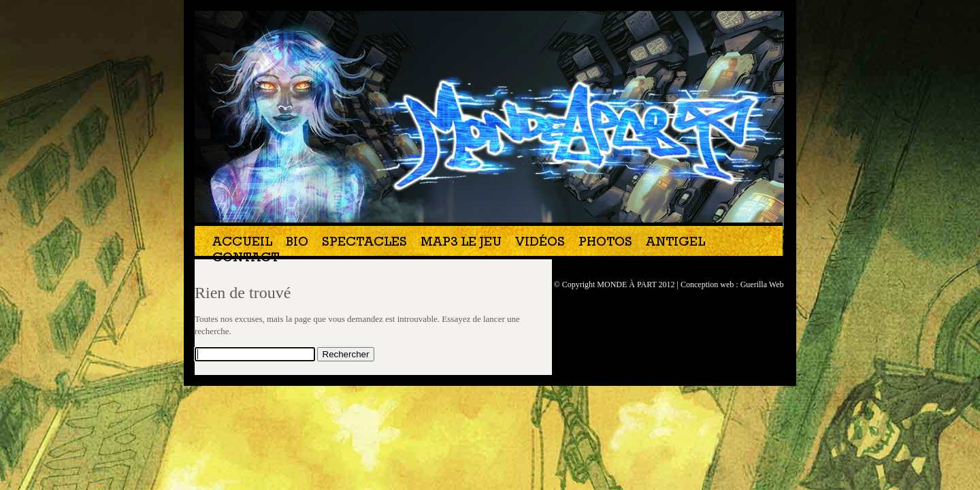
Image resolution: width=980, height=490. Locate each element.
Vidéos (540, 243)
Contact (246, 259)
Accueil (242, 243)
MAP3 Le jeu (461, 243)
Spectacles (364, 243)
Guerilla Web (762, 284)
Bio (297, 243)
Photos (605, 243)
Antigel (675, 243)
